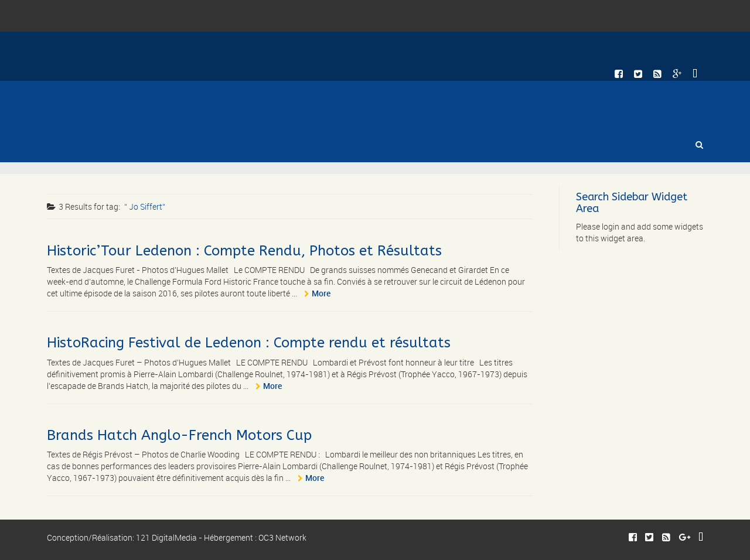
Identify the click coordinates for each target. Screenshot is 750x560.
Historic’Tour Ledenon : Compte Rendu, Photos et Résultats (244, 251)
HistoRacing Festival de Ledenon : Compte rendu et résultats (249, 343)
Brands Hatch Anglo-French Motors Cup (179, 435)
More (321, 293)
